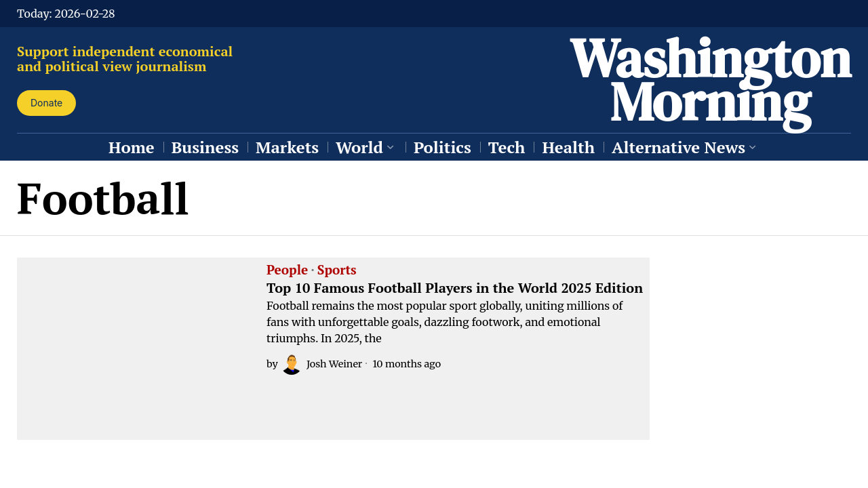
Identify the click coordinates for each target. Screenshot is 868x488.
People (287, 270)
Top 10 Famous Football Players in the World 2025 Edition (455, 288)
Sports (337, 270)
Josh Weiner (321, 364)
